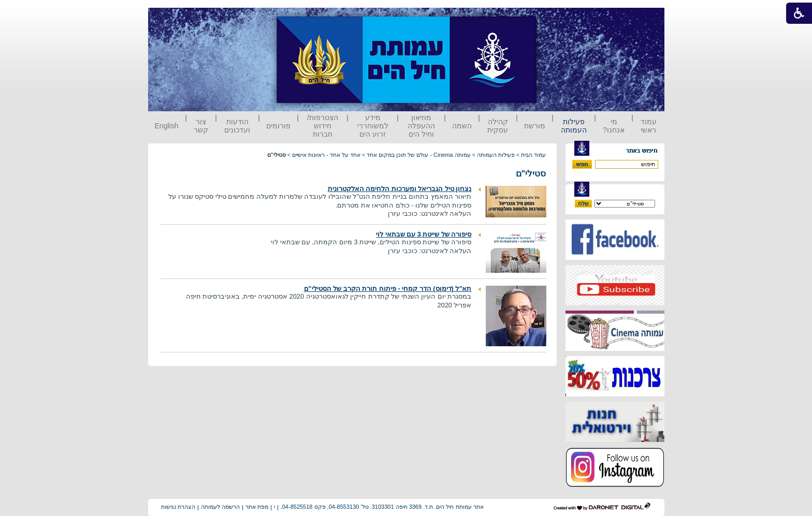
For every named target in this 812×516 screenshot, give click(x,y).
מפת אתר (257, 507)
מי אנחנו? (614, 126)
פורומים (278, 126)
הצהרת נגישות (178, 507)
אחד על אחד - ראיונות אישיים (326, 155)
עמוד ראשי (649, 126)
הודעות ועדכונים (237, 126)
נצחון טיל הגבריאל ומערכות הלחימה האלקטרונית (400, 189)
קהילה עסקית (498, 126)
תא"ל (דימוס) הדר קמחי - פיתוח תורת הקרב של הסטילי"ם (388, 289)
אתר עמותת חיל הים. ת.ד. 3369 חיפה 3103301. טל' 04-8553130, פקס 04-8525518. (382, 507)
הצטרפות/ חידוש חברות (323, 126)
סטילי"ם (531, 174)
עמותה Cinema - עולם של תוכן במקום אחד (418, 155)
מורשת (535, 126)
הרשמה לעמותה (220, 507)
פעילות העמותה (574, 126)
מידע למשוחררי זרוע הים (373, 126)
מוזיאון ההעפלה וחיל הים (421, 126)
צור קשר (201, 126)
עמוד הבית (533, 155)
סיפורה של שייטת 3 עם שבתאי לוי (424, 234)
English (167, 126)
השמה (462, 126)
